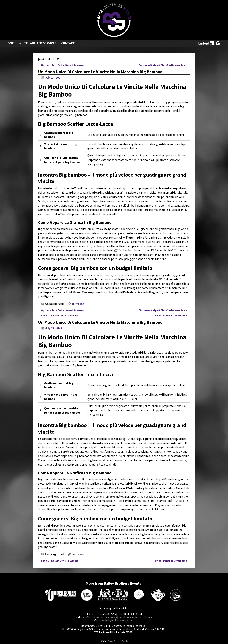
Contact (68, 43)
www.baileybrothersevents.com (116, 620)
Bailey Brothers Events (118, 641)
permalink (78, 304)
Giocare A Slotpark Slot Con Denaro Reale (164, 65)
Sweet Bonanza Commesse (172, 315)
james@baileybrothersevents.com (99, 617)
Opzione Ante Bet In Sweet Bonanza (61, 65)
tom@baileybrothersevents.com (135, 617)
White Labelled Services (38, 43)
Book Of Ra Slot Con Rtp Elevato (58, 315)
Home (10, 43)
